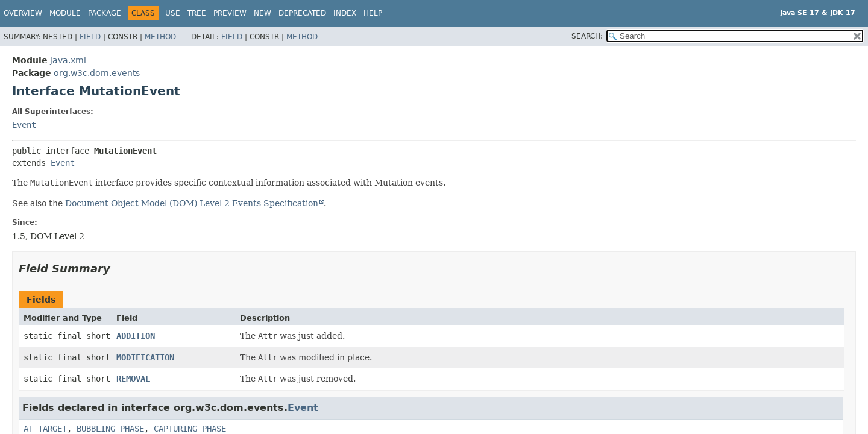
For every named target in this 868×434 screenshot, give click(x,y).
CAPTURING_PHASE (190, 429)
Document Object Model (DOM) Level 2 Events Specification (192, 203)
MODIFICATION (145, 357)
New (263, 13)
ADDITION (136, 336)
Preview (230, 13)
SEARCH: (587, 36)
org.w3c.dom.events (97, 73)
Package (105, 13)
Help (373, 13)
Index (345, 13)
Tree (197, 13)
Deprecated (302, 13)
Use (173, 13)
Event (24, 125)
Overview (23, 13)
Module (65, 13)
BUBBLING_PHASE (110, 429)
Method (160, 37)
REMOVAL (133, 379)
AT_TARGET (45, 429)
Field (90, 37)
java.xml (68, 60)
